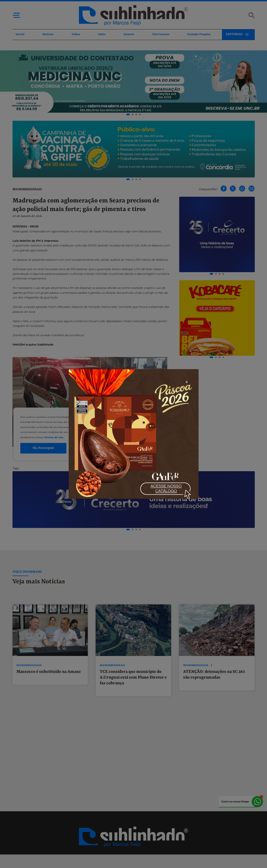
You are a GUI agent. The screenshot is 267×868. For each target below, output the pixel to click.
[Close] (187, 409)
